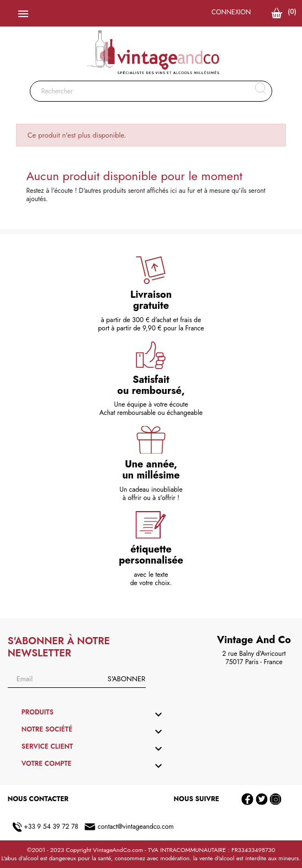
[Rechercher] (151, 91)
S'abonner (126, 679)
